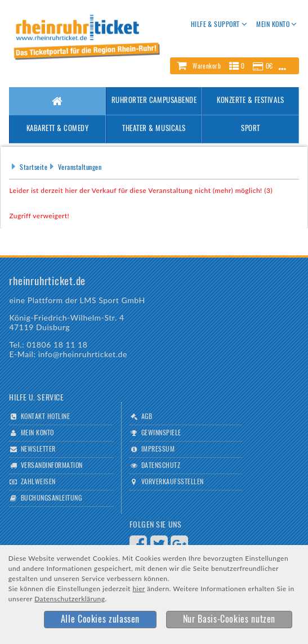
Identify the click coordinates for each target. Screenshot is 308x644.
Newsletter (38, 449)
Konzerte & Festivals (250, 101)
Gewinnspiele (161, 433)
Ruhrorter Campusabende (154, 101)
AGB (147, 417)
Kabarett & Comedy (58, 129)
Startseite (34, 168)
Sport (251, 129)
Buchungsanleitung (51, 498)
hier (139, 589)
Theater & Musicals (154, 129)
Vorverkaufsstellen (173, 482)
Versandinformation (52, 466)
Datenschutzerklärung (70, 599)
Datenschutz (161, 466)
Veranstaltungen (80, 168)
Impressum (158, 449)
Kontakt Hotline (45, 417)
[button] (234, 66)
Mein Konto (37, 433)
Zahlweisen (38, 482)
